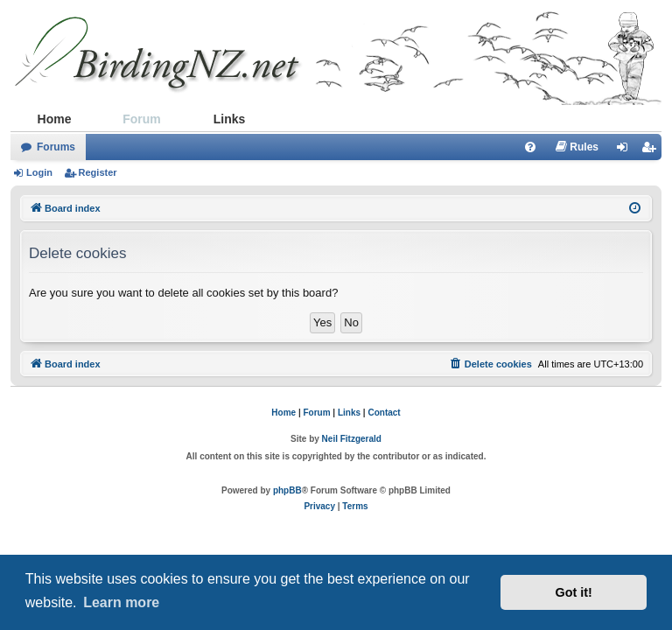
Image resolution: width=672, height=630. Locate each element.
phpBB (287, 490)
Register (98, 172)
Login (39, 172)
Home (55, 119)
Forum (142, 119)
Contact (384, 413)
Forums (56, 147)
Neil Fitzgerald (352, 439)
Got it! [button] (574, 592)
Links (230, 119)
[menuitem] (530, 147)
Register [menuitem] (652, 150)
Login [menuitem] (627, 150)
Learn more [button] (121, 602)
